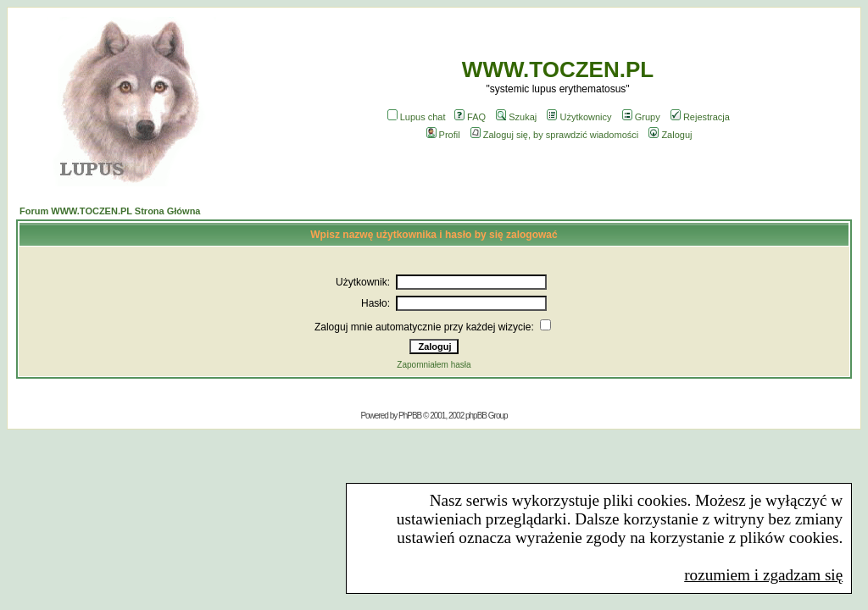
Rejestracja (700, 117)
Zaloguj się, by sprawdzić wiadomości (554, 135)
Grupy (641, 117)
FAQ (470, 117)
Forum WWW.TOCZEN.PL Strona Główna (110, 211)
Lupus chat (417, 117)
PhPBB (410, 416)
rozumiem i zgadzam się (763, 575)
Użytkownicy (579, 117)
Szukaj (516, 117)
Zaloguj (670, 135)
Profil (443, 135)
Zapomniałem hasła (434, 365)
